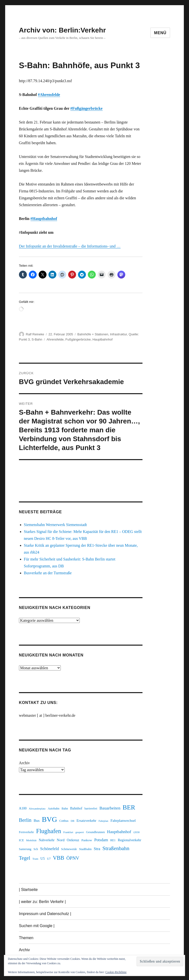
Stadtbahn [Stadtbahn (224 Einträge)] (85, 849)
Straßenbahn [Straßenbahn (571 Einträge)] (116, 848)
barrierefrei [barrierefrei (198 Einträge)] (91, 809)
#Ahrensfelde (49, 95)
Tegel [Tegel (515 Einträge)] (25, 858)
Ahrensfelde (55, 339)
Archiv (24, 763)
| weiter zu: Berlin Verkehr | (42, 902)
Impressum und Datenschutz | (45, 914)
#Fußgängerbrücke (87, 108)
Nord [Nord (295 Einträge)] (61, 840)
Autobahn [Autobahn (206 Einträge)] (54, 809)
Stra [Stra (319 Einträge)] (97, 849)
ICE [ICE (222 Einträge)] (21, 840)
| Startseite (28, 890)
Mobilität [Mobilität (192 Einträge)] (31, 840)
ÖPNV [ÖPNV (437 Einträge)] (73, 858)
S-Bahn (37, 339)
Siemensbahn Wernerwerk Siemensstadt (55, 525)
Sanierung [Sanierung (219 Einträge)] (25, 849)
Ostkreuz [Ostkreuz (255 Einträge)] (73, 840)
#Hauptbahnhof (44, 219)
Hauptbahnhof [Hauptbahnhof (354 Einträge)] (119, 832)
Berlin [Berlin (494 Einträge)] (25, 820)
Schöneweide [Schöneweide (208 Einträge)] (69, 849)
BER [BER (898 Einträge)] (129, 807)
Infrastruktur (118, 334)
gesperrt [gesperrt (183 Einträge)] (80, 832)
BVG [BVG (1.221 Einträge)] (49, 819)
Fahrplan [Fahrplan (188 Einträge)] (103, 821)
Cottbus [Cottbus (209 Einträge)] (64, 821)
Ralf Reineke (35, 334)
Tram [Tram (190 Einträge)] (35, 859)
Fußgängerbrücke (78, 339)
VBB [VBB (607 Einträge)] (59, 858)
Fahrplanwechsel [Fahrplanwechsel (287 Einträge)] (123, 820)
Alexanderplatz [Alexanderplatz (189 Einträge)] (37, 809)
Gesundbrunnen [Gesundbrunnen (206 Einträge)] (95, 832)
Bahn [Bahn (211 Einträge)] (65, 809)
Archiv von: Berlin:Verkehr (62, 30)
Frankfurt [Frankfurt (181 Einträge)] (68, 832)
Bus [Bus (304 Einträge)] (37, 820)
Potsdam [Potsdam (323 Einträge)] (101, 840)
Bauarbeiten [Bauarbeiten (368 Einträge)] (110, 808)
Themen (26, 938)
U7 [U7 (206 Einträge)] (49, 859)
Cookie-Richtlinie (116, 972)
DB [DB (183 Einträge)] (72, 821)
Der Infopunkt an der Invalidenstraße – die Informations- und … (70, 246)
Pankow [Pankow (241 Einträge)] (87, 840)
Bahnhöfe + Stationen (93, 334)
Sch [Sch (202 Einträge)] (36, 849)
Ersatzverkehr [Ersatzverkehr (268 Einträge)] (86, 821)
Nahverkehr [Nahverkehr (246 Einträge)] (47, 840)
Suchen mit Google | (37, 926)
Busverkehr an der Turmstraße (48, 573)
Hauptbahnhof (103, 339)
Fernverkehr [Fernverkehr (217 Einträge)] (26, 832)
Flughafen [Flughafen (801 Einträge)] (49, 831)
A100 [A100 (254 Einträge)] (23, 808)
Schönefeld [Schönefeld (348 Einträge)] (49, 849)
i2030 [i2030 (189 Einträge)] (136, 832)
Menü (160, 33)
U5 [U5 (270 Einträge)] (43, 858)
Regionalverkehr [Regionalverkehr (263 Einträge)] (130, 840)
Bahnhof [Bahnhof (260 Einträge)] (76, 808)
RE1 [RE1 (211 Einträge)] (113, 840)
